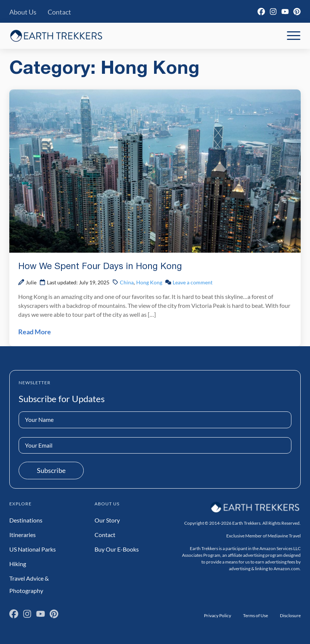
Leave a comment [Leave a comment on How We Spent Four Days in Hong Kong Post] (193, 282)
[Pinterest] (297, 12)
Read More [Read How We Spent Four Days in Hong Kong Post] (35, 332)
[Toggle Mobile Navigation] (294, 36)
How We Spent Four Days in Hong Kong (100, 267)
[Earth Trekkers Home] (56, 36)
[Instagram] (273, 12)
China (127, 282)
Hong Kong (149, 282)
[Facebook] (261, 12)
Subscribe (51, 470)
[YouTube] (285, 12)
